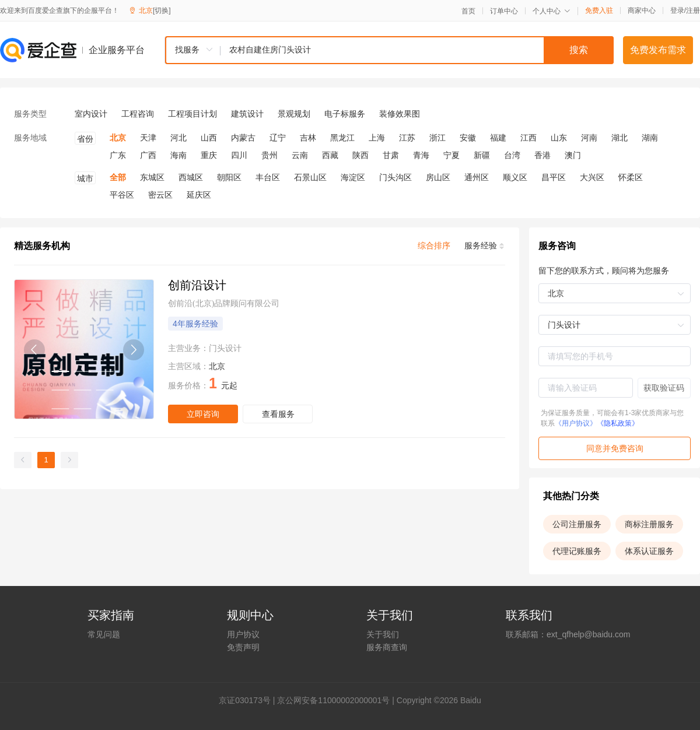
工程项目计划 (192, 114)
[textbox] (417, 50)
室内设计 (91, 114)
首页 (468, 11)
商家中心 (642, 10)
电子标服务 (345, 114)
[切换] (162, 10)
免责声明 (243, 647)
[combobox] (389, 50)
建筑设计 (247, 114)
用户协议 (243, 634)
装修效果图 (400, 114)
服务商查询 (387, 647)
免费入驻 (599, 10)
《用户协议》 (576, 423)
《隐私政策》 (618, 423)
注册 (693, 10)
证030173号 (249, 700)
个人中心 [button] (552, 11)
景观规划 (294, 114)
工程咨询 (138, 114)
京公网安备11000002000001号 (333, 700)
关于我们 (383, 634)
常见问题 (104, 634)
